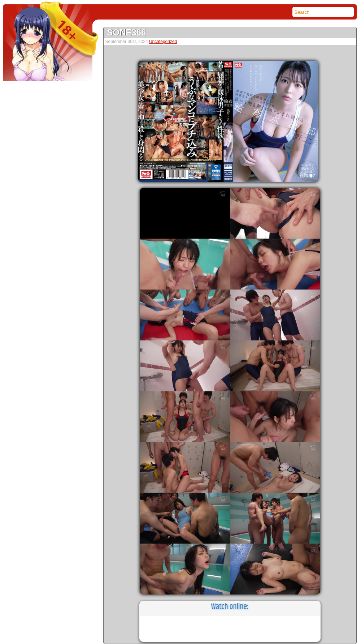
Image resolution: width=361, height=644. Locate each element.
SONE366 (127, 32)
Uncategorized (163, 42)
